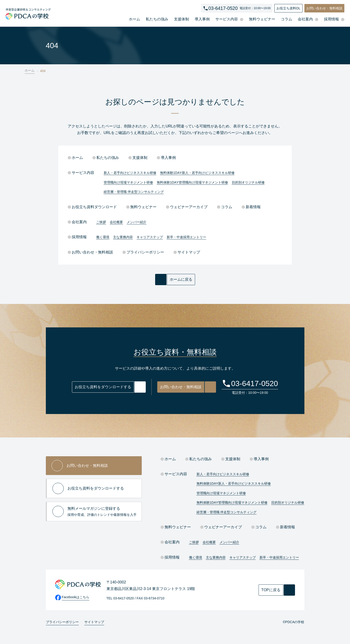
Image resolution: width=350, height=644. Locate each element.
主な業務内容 (123, 237)
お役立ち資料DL (288, 8)
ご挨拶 (101, 222)
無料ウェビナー (262, 19)
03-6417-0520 (223, 8)
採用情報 (77, 237)
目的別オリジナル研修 (248, 182)
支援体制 (181, 19)
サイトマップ (187, 252)
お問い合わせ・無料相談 (324, 8)
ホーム (134, 19)
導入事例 (202, 19)
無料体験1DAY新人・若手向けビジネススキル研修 (197, 173)
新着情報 (251, 207)
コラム (287, 19)
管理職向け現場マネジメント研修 (128, 182)
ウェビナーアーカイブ (187, 207)
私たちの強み (157, 19)
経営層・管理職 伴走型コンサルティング (134, 192)
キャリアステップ (150, 237)
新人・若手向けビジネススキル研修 (130, 173)
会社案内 (77, 222)
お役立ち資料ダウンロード (92, 207)
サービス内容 (81, 173)
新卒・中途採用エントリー (186, 237)
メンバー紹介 (137, 222)
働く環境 (103, 237)
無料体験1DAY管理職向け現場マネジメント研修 (192, 182)
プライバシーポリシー (143, 252)
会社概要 (116, 222)
